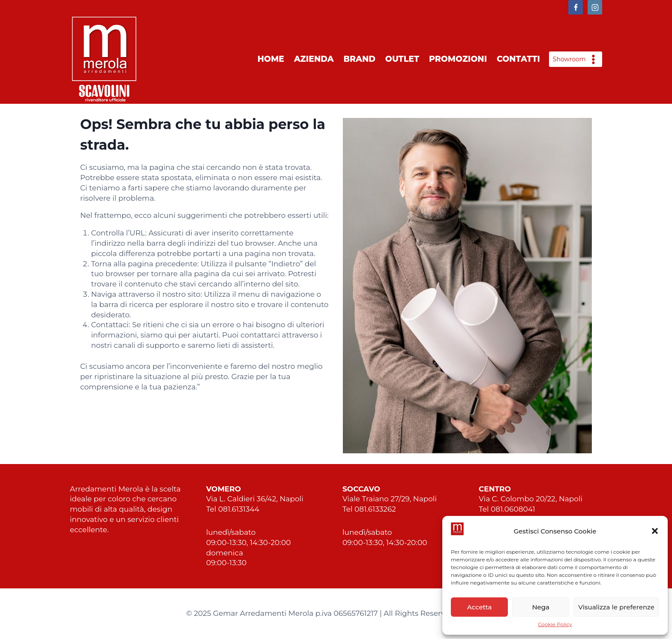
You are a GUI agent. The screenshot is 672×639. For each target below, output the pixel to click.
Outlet (402, 59)
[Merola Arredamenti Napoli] (104, 59)
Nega (541, 607)
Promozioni (458, 59)
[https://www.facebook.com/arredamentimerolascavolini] (576, 7)
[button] (655, 531)
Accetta (480, 607)
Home (271, 59)
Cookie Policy (555, 624)
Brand (359, 59)
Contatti (518, 59)
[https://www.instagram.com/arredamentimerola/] (595, 7)
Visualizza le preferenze (616, 607)
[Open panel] (576, 59)
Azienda (314, 59)
